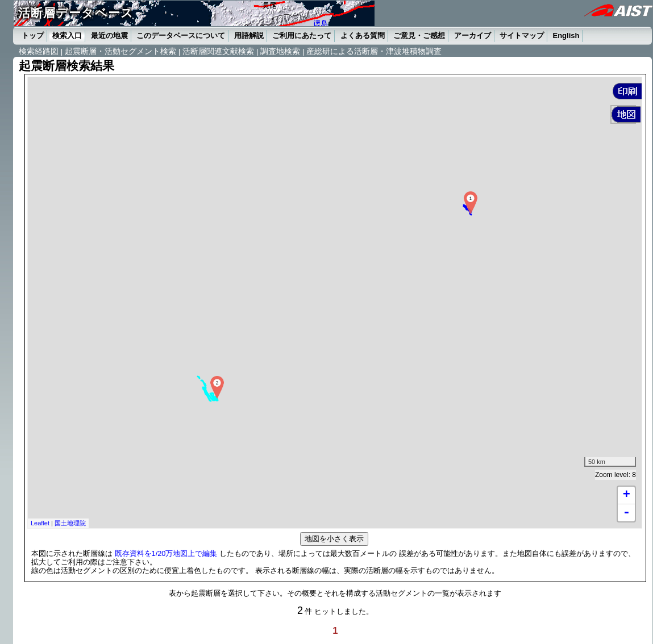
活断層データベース (76, 13)
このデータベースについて (181, 35)
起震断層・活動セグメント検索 (120, 51)
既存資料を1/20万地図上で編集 (166, 553)
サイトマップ (522, 35)
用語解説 (249, 35)
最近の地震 (109, 35)
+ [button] (627, 495)
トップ (33, 35)
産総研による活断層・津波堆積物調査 (374, 51)
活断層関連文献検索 (218, 51)
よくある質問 (363, 35)
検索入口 (67, 35)
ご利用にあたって (302, 35)
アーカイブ (473, 35)
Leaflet (40, 523)
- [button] (626, 513)
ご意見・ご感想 (419, 35)
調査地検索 (280, 51)
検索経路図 (39, 51)
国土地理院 (70, 523)
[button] (627, 91)
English (566, 35)
